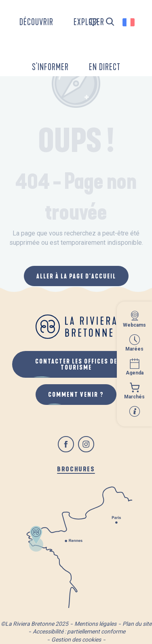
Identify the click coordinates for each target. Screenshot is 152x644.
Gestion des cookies (76, 640)
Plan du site (137, 624)
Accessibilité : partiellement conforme (79, 631)
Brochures (76, 469)
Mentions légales (95, 624)
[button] (110, 22)
